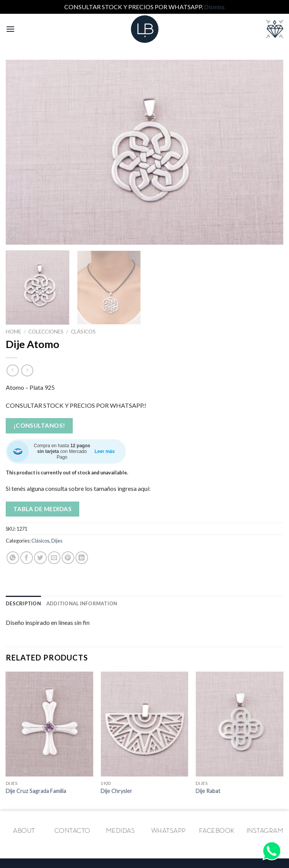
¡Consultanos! (39, 425)
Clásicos (83, 332)
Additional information (82, 603)
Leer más (105, 451)
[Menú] (10, 29)
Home (13, 332)
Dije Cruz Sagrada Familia (36, 791)
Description (23, 603)
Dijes (57, 541)
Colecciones (46, 332)
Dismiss (214, 7)
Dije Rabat (208, 791)
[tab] (23, 603)
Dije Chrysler (117, 791)
